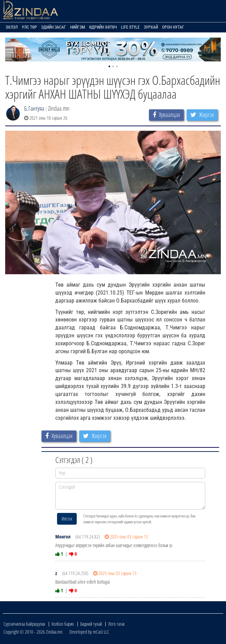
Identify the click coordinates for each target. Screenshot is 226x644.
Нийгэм (78, 27)
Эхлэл (12, 27)
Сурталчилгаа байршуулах (24, 624)
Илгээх (67, 519)
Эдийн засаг (54, 27)
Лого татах (116, 624)
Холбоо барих (63, 624)
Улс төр (29, 27)
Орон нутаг (173, 27)
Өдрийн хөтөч (103, 27)
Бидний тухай (91, 624)
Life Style (130, 27)
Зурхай (151, 27)
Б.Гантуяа (34, 108)
